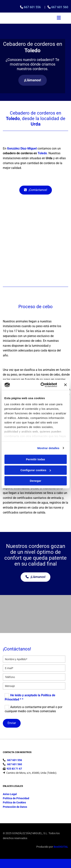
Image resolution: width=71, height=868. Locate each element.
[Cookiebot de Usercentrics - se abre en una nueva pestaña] (42, 385)
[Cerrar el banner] (65, 385)
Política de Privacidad (16, 798)
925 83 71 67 (14, 769)
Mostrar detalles (48, 448)
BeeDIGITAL (61, 847)
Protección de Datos (15, 807)
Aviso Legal (10, 794)
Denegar (35, 481)
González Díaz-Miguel (22, 148)
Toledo (42, 153)
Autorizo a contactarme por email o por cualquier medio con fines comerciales (34, 709)
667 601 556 (33, 7)
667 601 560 (60, 7)
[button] (33, 80)
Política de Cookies (14, 802)
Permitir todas (35, 459)
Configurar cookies (36, 470)
